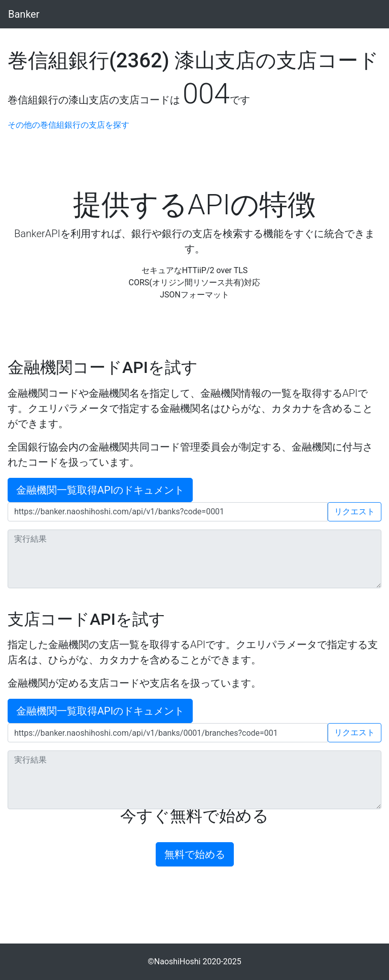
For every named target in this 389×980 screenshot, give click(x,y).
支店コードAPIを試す (86, 619)
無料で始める (195, 854)
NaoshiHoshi (178, 962)
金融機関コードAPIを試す (103, 367)
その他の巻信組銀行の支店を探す (68, 125)
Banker (24, 14)
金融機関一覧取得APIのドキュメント (100, 490)
